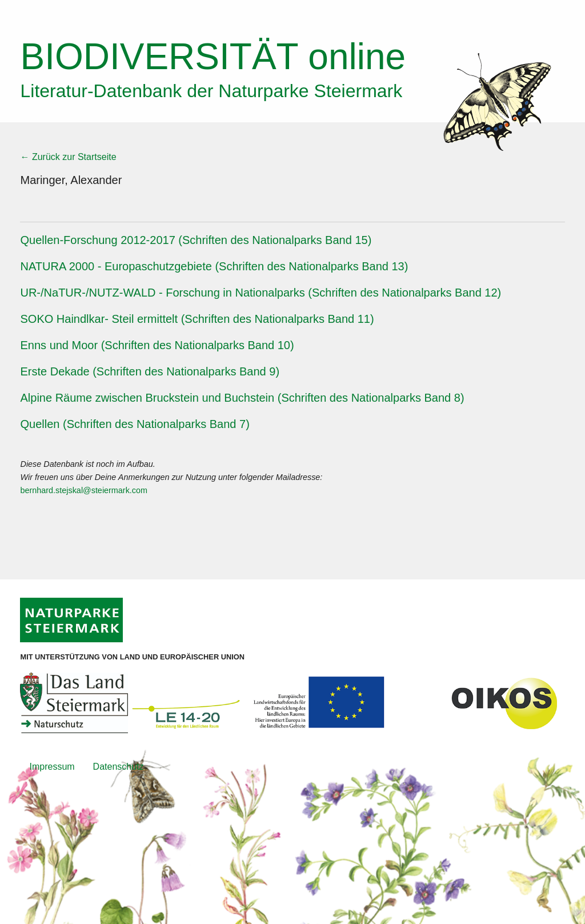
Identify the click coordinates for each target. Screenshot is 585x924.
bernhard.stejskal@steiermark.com (84, 490)
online (213, 57)
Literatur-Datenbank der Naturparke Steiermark (211, 91)
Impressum (52, 767)
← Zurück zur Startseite (68, 157)
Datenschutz (119, 767)
